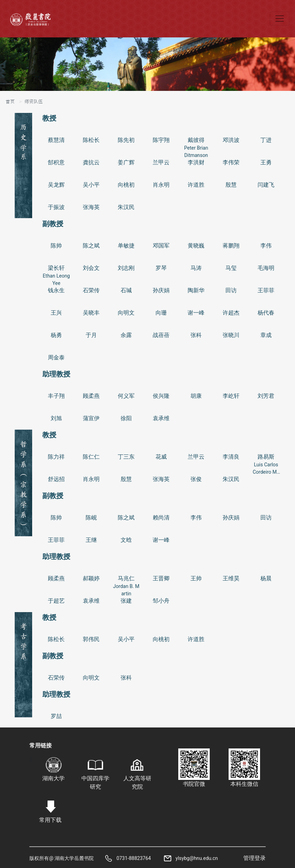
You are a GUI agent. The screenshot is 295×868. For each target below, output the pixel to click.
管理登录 (254, 858)
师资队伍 (34, 102)
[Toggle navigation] (280, 19)
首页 (10, 102)
